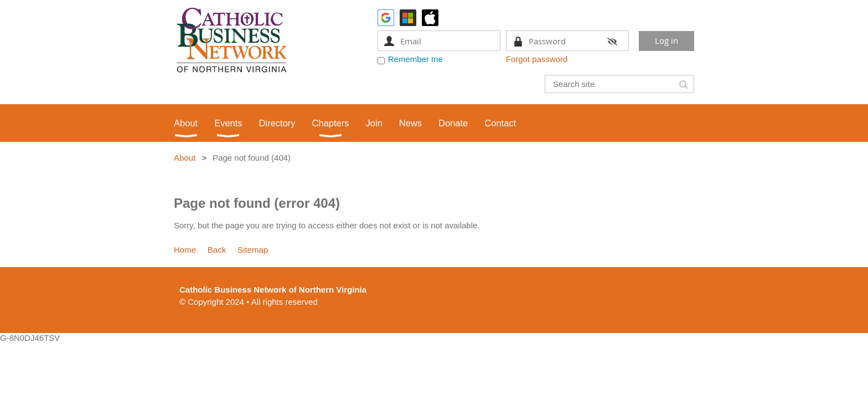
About (185, 158)
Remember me (415, 59)
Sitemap (253, 250)
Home (185, 250)
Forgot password (537, 59)
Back (217, 250)
